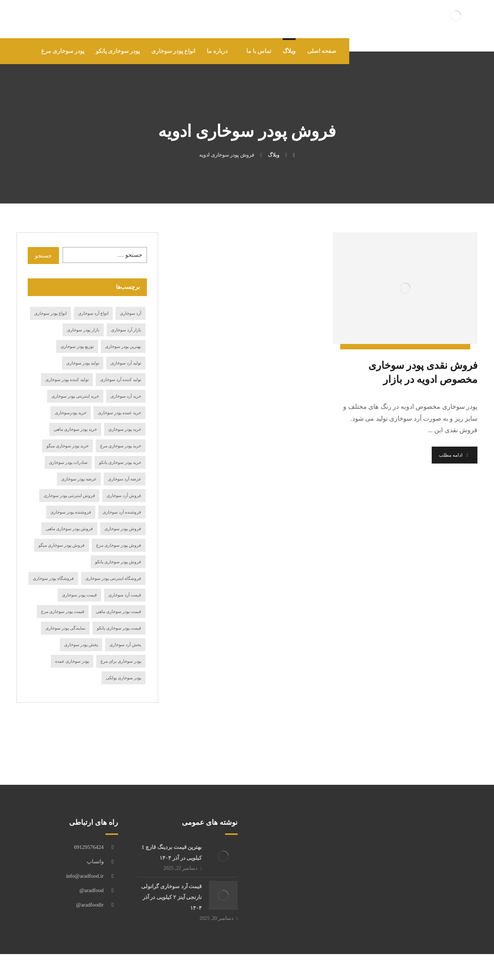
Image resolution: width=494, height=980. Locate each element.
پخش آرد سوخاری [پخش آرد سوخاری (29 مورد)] (125, 645)
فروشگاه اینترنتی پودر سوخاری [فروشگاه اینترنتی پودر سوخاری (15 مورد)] (113, 578)
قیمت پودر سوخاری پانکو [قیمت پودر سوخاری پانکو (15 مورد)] (119, 628)
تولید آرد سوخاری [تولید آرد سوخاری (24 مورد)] (126, 363)
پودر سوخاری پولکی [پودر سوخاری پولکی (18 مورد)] (123, 678)
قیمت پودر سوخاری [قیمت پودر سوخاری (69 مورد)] (79, 595)
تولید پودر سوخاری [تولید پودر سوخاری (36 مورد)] (83, 363)
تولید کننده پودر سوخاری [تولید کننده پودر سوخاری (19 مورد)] (67, 380)
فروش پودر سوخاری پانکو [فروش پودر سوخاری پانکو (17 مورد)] (118, 562)
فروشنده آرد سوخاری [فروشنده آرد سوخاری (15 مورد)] (122, 512)
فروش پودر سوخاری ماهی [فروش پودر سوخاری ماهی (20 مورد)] (69, 529)
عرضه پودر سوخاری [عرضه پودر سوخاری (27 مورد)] (79, 479)
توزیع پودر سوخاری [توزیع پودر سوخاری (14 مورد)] (77, 346)
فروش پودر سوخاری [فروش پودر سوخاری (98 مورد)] (123, 529)
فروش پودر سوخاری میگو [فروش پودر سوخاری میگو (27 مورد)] (62, 545)
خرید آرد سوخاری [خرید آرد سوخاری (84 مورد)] (126, 396)
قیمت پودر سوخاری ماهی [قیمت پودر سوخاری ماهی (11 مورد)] (118, 612)
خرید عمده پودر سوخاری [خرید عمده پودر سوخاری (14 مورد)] (120, 413)
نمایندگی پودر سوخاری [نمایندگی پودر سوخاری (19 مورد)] (65, 628)
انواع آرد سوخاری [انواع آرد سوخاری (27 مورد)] (93, 313)
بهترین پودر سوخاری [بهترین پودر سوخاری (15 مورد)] (123, 346)
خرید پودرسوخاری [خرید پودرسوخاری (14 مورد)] (71, 413)
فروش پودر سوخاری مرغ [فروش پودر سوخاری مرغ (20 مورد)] (119, 545)
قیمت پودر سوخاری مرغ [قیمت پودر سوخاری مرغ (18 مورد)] (63, 612)
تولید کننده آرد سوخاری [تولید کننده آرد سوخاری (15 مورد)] (121, 380)
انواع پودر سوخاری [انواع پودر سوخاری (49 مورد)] (50, 313)
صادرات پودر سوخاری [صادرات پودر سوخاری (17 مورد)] (68, 462)
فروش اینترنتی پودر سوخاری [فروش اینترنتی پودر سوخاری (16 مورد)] (69, 496)
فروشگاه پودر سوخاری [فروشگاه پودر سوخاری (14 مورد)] (53, 578)
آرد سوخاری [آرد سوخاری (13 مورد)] (131, 313)
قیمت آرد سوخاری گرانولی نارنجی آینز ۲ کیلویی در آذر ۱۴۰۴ (171, 897)
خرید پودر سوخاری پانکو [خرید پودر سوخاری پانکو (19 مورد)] (120, 462)
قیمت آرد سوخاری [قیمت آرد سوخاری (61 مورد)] (125, 595)
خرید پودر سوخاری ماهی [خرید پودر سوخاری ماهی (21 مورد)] (75, 429)
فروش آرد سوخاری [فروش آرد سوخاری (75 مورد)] (124, 496)
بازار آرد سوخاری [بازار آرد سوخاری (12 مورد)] (126, 330)
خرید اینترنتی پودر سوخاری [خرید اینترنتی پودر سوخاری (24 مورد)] (75, 396)
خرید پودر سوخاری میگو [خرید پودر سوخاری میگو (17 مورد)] (68, 446)
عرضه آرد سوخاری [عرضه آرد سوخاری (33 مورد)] (125, 479)
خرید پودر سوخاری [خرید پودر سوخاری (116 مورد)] (125, 429)
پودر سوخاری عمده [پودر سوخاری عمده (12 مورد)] (72, 661)
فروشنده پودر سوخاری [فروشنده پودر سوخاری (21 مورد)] (71, 512)
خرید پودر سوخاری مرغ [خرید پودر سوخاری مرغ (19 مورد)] (121, 446)
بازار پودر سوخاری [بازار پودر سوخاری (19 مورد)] (83, 330)
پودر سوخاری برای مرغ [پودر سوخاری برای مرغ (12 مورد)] (121, 661)
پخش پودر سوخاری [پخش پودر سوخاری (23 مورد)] (81, 645)
